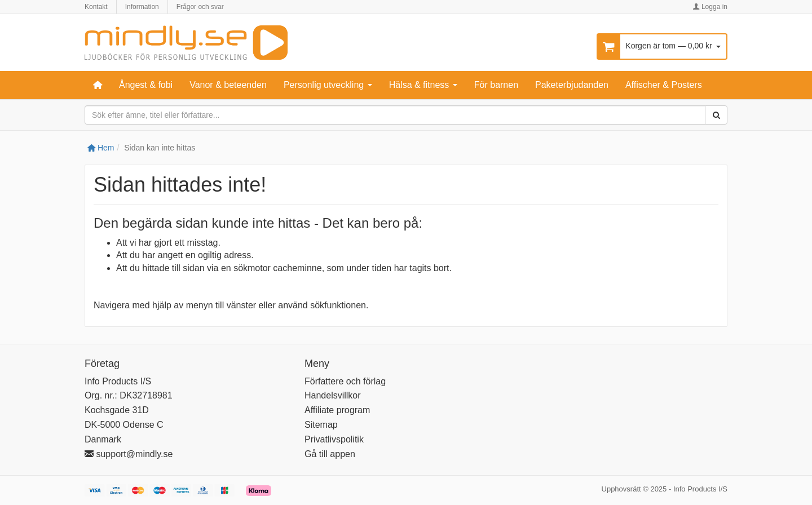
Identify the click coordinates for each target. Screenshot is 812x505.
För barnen (496, 85)
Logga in (710, 7)
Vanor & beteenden (228, 85)
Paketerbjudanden (572, 85)
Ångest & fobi (146, 85)
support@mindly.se (129, 454)
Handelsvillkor (333, 395)
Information (142, 7)
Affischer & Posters (664, 85)
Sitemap (321, 425)
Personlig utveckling (328, 85)
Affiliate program (337, 410)
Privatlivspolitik (334, 439)
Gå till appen (330, 454)
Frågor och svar (200, 7)
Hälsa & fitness (423, 85)
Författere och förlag (345, 381)
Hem (101, 148)
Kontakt (96, 7)
